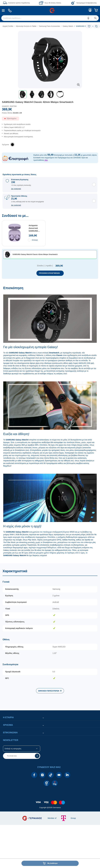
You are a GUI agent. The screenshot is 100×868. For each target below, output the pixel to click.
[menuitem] (3, 11)
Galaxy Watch (68, 26)
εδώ (46, 160)
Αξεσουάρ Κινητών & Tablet (26, 26)
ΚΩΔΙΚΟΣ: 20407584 (9, 106)
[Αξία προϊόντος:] (50, 112)
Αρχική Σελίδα (8, 26)
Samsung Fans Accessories (50, 26)
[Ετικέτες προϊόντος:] (50, 34)
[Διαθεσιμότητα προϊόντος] (50, 120)
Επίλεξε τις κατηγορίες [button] (13, 749)
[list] (34, 26)
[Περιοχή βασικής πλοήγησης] (50, 10)
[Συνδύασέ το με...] (50, 246)
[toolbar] (50, 94)
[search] (50, 18)
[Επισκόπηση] (50, 423)
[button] (88, 18)
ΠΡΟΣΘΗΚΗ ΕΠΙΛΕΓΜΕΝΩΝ (49, 273)
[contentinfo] (50, 801)
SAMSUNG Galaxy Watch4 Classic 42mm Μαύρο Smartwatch (38, 102)
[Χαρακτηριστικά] (50, 636)
